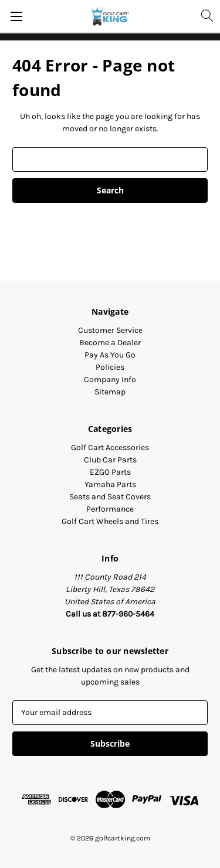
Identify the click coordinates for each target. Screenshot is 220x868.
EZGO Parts (110, 472)
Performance (110, 509)
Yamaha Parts (110, 484)
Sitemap (110, 392)
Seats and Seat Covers (110, 497)
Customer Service (110, 330)
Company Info (110, 379)
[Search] (207, 15)
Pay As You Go (110, 355)
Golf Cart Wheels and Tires (110, 521)
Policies (110, 367)
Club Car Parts (110, 460)
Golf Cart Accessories (110, 447)
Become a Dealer (110, 343)
